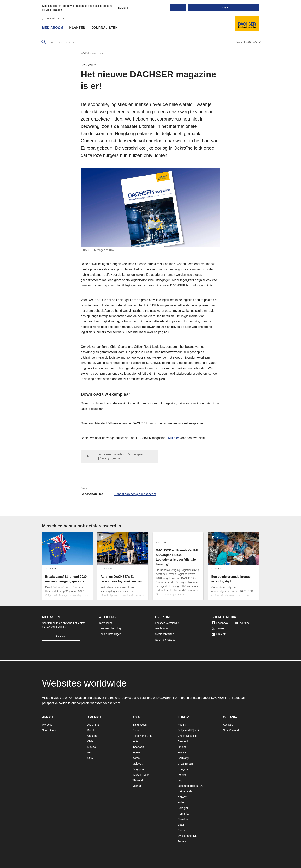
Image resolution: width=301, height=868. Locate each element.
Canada (92, 736)
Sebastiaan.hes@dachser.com (135, 494)
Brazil (91, 730)
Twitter (218, 628)
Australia (228, 725)
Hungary (183, 769)
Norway (182, 797)
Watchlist (244, 42)
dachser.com (111, 703)
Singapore (139, 769)
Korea (136, 758)
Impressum (105, 623)
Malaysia (138, 764)
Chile (90, 741)
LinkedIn (219, 634)
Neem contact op (165, 640)
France (182, 752)
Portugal (183, 808)
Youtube (243, 623)
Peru (90, 752)
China (136, 730)
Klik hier (173, 438)
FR (191, 730)
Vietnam (137, 786)
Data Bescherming (110, 628)
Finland (182, 747)
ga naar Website (54, 18)
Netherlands (185, 791)
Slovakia (183, 819)
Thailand (138, 780)
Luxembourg (185, 786)
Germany (183, 758)
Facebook (220, 623)
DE (201, 786)
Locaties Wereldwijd (167, 623)
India (135, 741)
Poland (182, 802)
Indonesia (138, 747)
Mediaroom (53, 28)
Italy (180, 780)
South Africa (49, 730)
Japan (136, 752)
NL (196, 730)
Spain (181, 825)
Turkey (182, 841)
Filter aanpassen (93, 53)
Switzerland (185, 836)
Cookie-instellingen (110, 634)
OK (178, 8)
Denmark (183, 741)
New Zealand (231, 730)
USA (90, 758)
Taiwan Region (141, 775)
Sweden (183, 830)
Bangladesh (140, 725)
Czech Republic (187, 736)
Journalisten (105, 28)
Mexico (92, 747)
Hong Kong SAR (142, 736)
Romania (183, 814)
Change (223, 8)
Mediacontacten (165, 634)
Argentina (93, 725)
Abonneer (61, 636)
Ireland (182, 775)
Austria (182, 725)
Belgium (183, 730)
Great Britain (185, 764)
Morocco (47, 725)
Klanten (77, 28)
